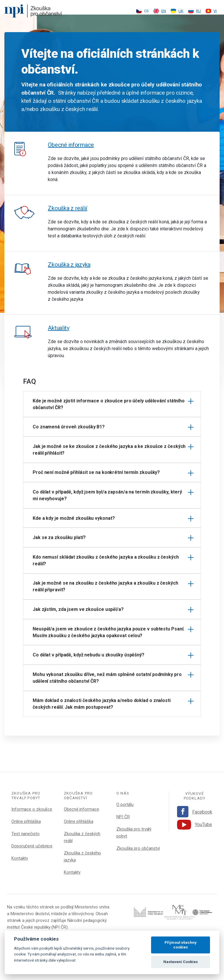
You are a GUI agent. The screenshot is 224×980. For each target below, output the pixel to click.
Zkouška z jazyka (69, 265)
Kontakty (20, 858)
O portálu (125, 804)
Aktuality (59, 328)
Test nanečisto (26, 834)
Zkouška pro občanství (138, 848)
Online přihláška (26, 821)
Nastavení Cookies (181, 962)
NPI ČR (123, 817)
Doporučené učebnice (32, 846)
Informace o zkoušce (32, 809)
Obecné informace (71, 145)
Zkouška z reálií (68, 208)
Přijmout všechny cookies (181, 945)
